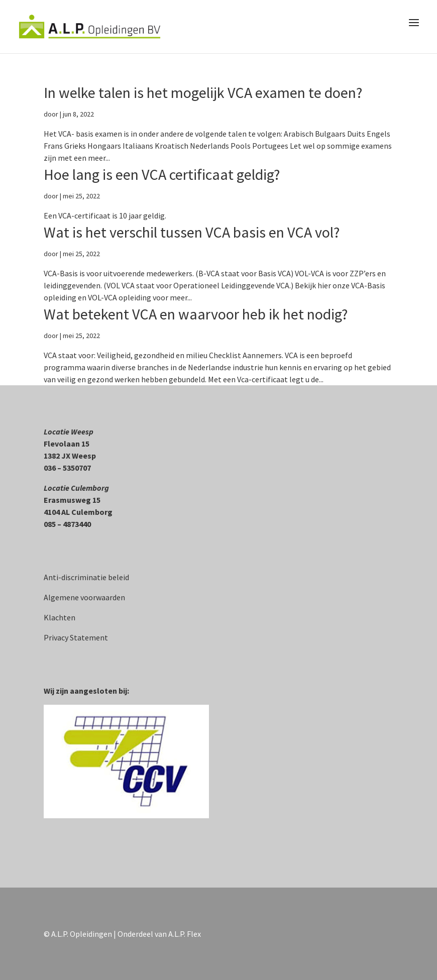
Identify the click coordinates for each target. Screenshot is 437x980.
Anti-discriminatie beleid (86, 577)
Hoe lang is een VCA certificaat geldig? (162, 174)
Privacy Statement (76, 637)
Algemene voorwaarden (84, 597)
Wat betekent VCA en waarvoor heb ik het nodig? (196, 314)
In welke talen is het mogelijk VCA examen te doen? (203, 92)
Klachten (60, 617)
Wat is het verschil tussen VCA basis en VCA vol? (192, 232)
